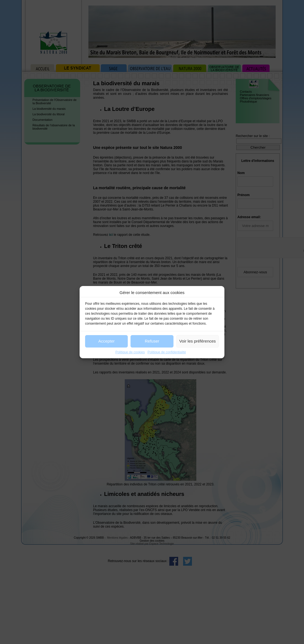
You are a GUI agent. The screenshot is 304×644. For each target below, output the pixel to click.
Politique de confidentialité (167, 352)
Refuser (152, 341)
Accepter (106, 341)
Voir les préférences (198, 341)
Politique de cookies (130, 352)
